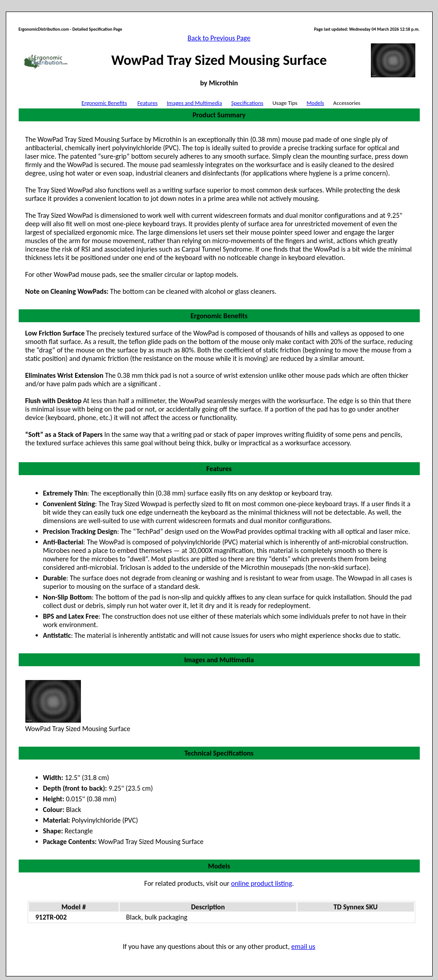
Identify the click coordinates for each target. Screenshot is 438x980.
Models (315, 103)
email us (303, 946)
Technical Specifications (219, 753)
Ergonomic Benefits (104, 103)
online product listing (262, 883)
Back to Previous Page (219, 38)
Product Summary (219, 115)
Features (147, 103)
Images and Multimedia (194, 103)
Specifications (247, 103)
